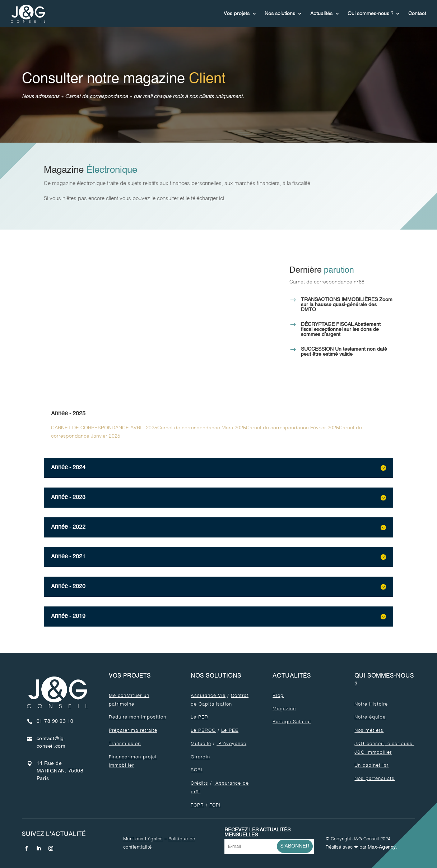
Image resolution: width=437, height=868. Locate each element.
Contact (417, 14)
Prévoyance (231, 744)
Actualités (321, 14)
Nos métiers (369, 731)
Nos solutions (280, 14)
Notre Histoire (371, 704)
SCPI (197, 770)
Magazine (284, 709)
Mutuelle (201, 744)
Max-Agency (382, 847)
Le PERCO (203, 731)
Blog (278, 696)
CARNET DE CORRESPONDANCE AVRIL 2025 (104, 428)
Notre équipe (370, 717)
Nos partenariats (375, 779)
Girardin (200, 757)
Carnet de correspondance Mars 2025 (202, 428)
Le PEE (230, 731)
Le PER (199, 717)
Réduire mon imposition (138, 717)
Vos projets (237, 14)
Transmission (125, 744)
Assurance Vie (208, 696)
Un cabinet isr (371, 765)
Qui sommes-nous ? (370, 14)
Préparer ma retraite (133, 731)
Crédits (199, 783)
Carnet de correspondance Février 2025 (292, 428)
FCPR (197, 805)
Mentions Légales (143, 839)
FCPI (215, 805)
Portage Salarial (292, 722)
